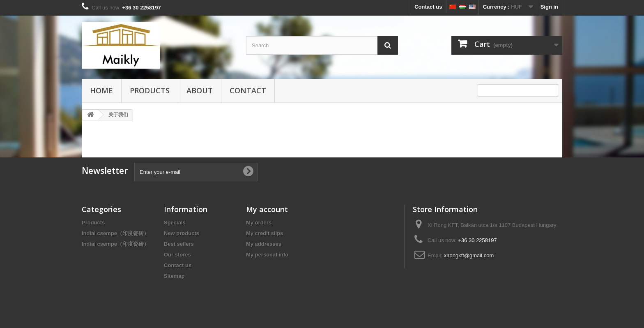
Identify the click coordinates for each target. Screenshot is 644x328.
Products (150, 90)
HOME (101, 90)
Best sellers (179, 244)
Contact (248, 90)
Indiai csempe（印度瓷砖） (115, 233)
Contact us (428, 7)
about (200, 90)
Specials (175, 223)
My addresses (264, 244)
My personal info (267, 255)
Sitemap (174, 276)
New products (182, 233)
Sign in (549, 7)
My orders (259, 223)
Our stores (177, 255)
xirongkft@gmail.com (469, 255)
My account (267, 209)
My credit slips (264, 233)
